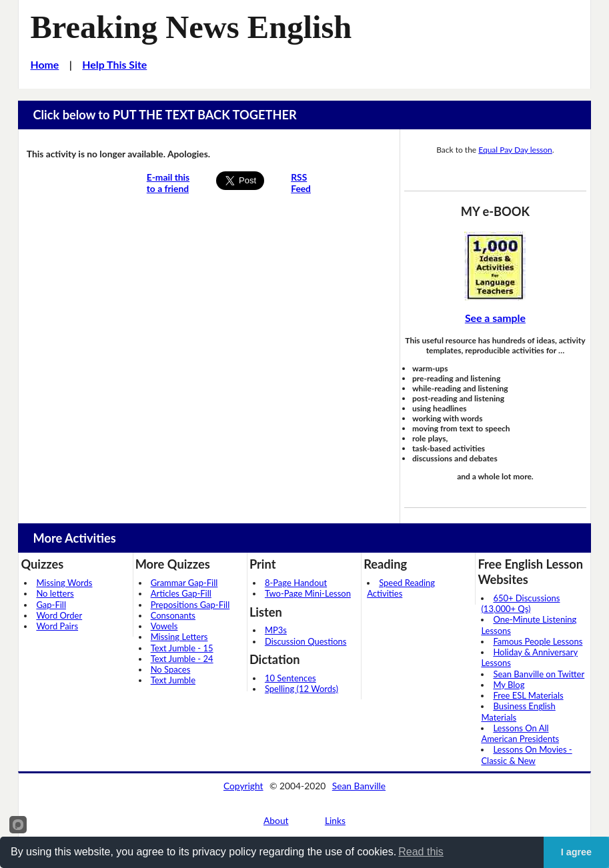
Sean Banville (359, 786)
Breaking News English (191, 27)
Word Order (59, 615)
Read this (421, 852)
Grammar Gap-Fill (184, 583)
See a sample (495, 318)
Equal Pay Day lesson (515, 150)
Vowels (164, 626)
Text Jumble (173, 680)
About (276, 820)
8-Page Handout (296, 583)
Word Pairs (57, 626)
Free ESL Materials (528, 695)
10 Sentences (290, 678)
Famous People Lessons (538, 641)
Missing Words (64, 583)
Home (45, 64)
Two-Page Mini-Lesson (308, 593)
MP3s (276, 630)
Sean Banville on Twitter (539, 674)
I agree (576, 852)
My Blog (509, 685)
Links (335, 820)
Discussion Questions (306, 641)
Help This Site (114, 64)
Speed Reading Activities (401, 588)
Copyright (243, 786)
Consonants (173, 615)
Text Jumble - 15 (182, 648)
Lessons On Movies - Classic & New (526, 755)
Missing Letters (179, 637)
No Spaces (171, 669)
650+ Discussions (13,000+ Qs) (520, 603)
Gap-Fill (51, 605)
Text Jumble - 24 (182, 659)
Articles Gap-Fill (181, 593)
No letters (55, 593)
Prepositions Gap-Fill (190, 605)
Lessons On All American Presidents (520, 733)
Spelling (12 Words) (301, 689)
